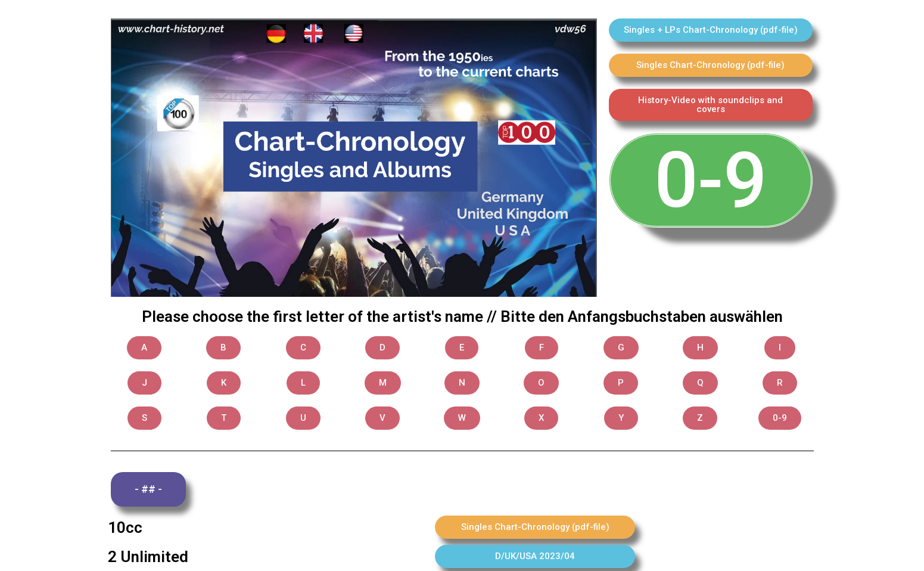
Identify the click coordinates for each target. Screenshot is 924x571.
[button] (711, 30)
